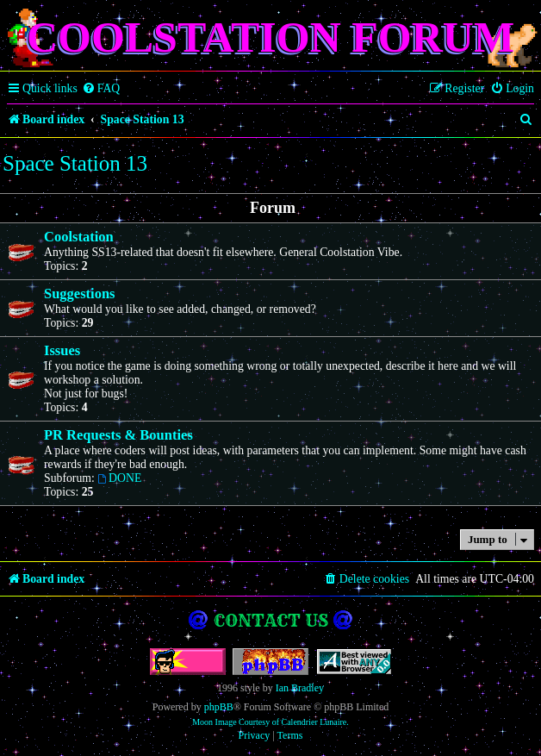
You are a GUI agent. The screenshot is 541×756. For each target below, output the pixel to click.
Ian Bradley (300, 688)
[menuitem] (101, 89)
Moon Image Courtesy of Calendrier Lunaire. (270, 722)
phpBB (219, 707)
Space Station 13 (75, 163)
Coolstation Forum (270, 37)
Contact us (271, 620)
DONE (119, 478)
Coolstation (79, 237)
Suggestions (80, 294)
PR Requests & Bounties (118, 435)
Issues (62, 350)
